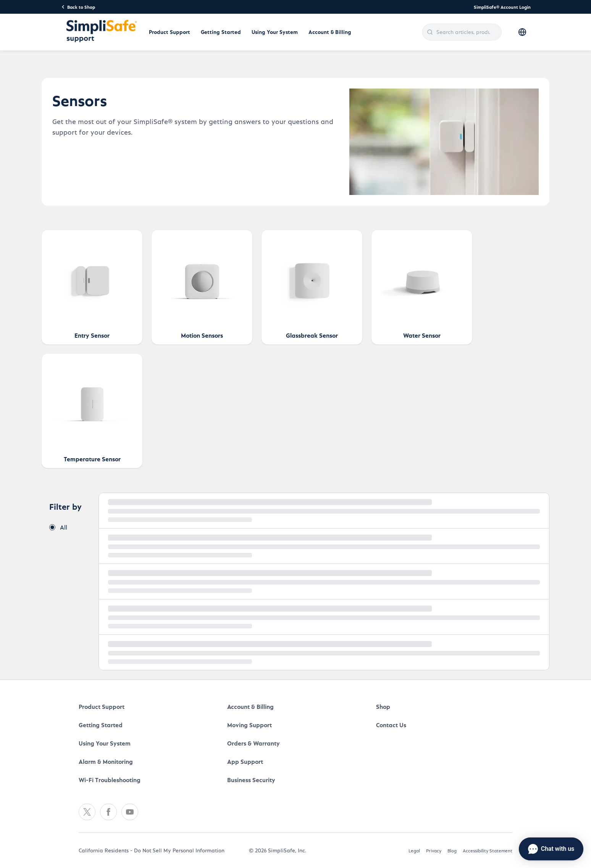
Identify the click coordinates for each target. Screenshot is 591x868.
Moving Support (249, 725)
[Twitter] (87, 812)
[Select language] (522, 32)
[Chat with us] (551, 849)
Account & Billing (330, 32)
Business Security (251, 780)
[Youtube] (130, 812)
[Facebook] (108, 812)
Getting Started (221, 32)
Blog (452, 850)
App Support (245, 761)
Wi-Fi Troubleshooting (110, 780)
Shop (383, 706)
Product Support (170, 32)
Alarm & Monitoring (106, 761)
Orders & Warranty (254, 743)
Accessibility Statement (488, 850)
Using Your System (275, 32)
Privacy (434, 850)
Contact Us (391, 725)
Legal (414, 850)
